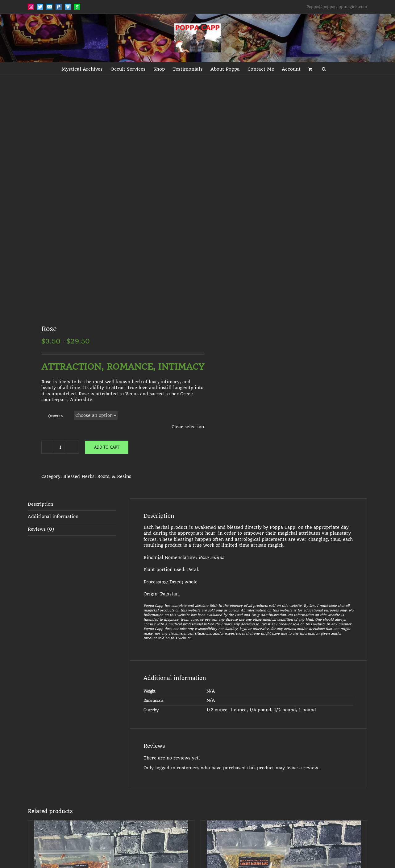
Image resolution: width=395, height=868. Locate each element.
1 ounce (238, 710)
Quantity (56, 416)
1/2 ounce (217, 710)
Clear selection (188, 427)
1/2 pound (285, 710)
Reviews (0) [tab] (41, 529)
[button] (324, 68)
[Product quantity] (60, 447)
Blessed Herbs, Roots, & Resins (97, 476)
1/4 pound (260, 710)
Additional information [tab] (53, 516)
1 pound (307, 710)
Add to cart (107, 447)
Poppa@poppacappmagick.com (337, 7)
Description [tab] (40, 504)
